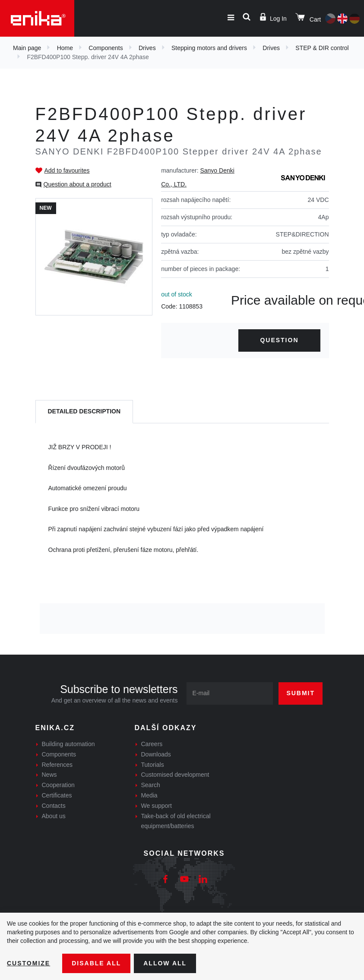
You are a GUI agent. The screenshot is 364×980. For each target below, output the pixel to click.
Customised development (175, 775)
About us (54, 816)
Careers (152, 744)
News (49, 775)
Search (151, 785)
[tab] (84, 412)
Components (106, 48)
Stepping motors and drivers (209, 48)
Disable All (96, 963)
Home (65, 48)
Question (279, 340)
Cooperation (58, 785)
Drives (147, 48)
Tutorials (153, 765)
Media (149, 795)
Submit (301, 693)
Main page (27, 48)
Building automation (68, 744)
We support (157, 806)
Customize (28, 963)
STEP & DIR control (322, 48)
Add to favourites (67, 170)
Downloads (156, 754)
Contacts (54, 806)
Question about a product (78, 184)
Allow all (165, 963)
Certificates (57, 795)
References (57, 765)
